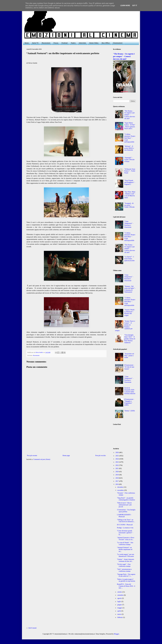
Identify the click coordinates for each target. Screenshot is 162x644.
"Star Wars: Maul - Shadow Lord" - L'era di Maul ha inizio (130, 195)
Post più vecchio (101, 456)
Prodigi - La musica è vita (125, 528)
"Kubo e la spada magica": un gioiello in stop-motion (126, 580)
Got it (135, 6)
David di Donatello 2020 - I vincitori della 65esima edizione (130, 391)
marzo (119, 614)
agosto (120, 598)
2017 (117, 481)
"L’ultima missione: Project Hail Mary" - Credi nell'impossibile (130, 138)
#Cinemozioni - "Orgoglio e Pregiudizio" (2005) (129, 402)
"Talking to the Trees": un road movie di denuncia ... (126, 521)
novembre (121, 490)
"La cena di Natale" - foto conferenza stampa (125, 544)
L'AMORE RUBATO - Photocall (124, 516)
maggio (120, 608)
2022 (117, 465)
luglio (119, 602)
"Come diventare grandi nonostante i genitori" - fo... (125, 533)
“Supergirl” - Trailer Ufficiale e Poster (129, 160)
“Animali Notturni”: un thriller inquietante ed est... (125, 549)
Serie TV (35, 43)
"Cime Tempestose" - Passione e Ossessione (129, 224)
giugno (120, 605)
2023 (117, 462)
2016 (117, 484)
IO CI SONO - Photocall (125, 525)
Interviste (82, 43)
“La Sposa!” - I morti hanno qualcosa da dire (129, 259)
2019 (117, 475)
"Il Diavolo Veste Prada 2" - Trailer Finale (130, 171)
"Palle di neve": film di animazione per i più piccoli (124, 505)
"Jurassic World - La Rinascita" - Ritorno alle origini (130, 313)
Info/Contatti (33, 628)
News (27, 43)
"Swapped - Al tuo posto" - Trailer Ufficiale (129, 205)
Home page (66, 456)
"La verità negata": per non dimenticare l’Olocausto (125, 555)
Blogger (117, 634)
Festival (65, 43)
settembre (121, 595)
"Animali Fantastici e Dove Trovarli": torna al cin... (126, 539)
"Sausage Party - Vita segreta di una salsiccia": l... (126, 575)
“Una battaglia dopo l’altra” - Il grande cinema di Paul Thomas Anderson (130, 339)
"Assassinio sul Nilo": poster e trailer (129, 356)
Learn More (125, 6)
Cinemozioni (118, 43)
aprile (119, 611)
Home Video (94, 43)
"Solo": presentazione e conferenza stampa (124, 570)
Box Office (106, 43)
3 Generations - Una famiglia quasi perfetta (126, 511)
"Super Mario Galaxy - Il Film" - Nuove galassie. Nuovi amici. (130, 126)
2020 (117, 472)
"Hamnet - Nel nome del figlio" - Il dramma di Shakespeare (130, 289)
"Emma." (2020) (129, 411)
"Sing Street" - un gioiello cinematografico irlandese (126, 499)
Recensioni (46, 43)
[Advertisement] (66, 436)
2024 (117, 459)
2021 (117, 468)
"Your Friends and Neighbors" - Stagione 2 (130, 182)
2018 (117, 478)
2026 (117, 452)
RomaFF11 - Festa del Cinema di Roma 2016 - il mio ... (126, 586)
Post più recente (32, 456)
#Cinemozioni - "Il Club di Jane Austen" (129, 367)
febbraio (120, 617)
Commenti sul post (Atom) (42, 459)
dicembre (120, 487)
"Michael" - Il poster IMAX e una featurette (129, 148)
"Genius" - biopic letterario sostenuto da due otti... (126, 560)
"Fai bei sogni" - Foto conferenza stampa (124, 565)
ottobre (120, 592)
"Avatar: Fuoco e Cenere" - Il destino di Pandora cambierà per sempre (125, 326)
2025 (117, 456)
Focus (56, 43)
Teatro (73, 43)
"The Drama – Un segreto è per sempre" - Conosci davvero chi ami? (124, 56)
